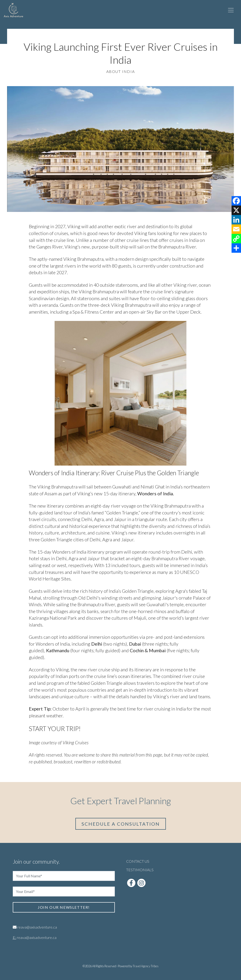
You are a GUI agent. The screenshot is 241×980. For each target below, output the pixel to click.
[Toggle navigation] (231, 10)
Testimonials (140, 870)
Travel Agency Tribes (146, 966)
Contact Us (138, 861)
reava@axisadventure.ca (37, 927)
